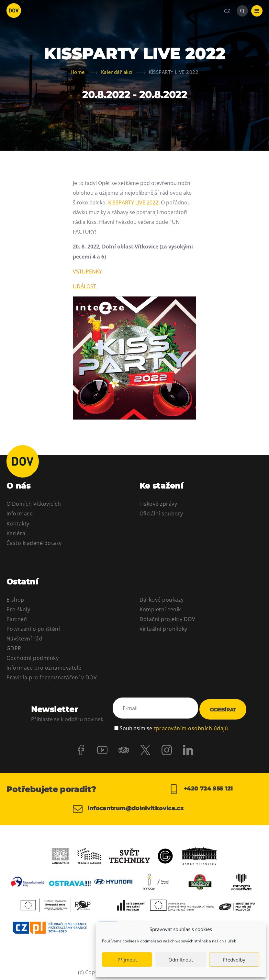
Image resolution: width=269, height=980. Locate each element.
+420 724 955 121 (201, 787)
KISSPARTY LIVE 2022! (134, 202)
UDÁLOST (85, 286)
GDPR (14, 648)
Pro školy (18, 609)
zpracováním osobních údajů (191, 725)
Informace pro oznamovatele (44, 668)
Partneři (17, 619)
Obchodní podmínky (33, 658)
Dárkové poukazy (162, 600)
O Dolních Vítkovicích (34, 504)
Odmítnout (181, 960)
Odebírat (223, 708)
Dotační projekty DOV (168, 619)
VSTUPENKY (88, 271)
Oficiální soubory (161, 513)
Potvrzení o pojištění (33, 629)
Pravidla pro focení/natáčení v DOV (52, 677)
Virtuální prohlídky (163, 629)
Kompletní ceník (160, 609)
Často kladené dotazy (34, 543)
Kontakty (18, 524)
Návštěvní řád (24, 639)
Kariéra (16, 533)
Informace (20, 513)
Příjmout (127, 960)
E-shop (15, 600)
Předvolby (234, 960)
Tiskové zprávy (158, 504)
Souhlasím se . (175, 725)
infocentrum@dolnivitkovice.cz (131, 807)
